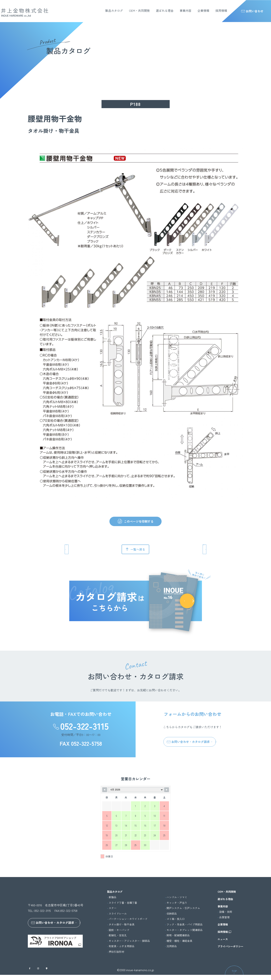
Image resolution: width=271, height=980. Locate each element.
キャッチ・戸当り (177, 903)
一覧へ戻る (138, 549)
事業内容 (186, 10)
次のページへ (189, 549)
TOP (234, 976)
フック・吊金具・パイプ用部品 (185, 924)
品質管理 (224, 917)
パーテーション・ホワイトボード (128, 919)
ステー (113, 908)
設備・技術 (226, 912)
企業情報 (203, 10)
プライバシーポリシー (230, 946)
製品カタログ (114, 10)
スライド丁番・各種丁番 (123, 903)
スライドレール (118, 914)
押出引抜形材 (116, 952)
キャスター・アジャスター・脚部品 (129, 941)
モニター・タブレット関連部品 (185, 930)
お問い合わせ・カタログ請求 (188, 742)
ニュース (223, 939)
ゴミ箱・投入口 (176, 919)
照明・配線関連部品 (178, 935)
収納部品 (172, 914)
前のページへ (82, 549)
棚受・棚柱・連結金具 (179, 941)
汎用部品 (172, 946)
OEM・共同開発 (139, 10)
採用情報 (221, 10)
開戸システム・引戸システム (183, 908)
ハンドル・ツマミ (177, 897)
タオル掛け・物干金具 (122, 924)
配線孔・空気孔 (118, 935)
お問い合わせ (252, 11)
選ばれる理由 (165, 10)
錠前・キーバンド (119, 930)
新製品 (113, 897)
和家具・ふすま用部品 (122, 946)
